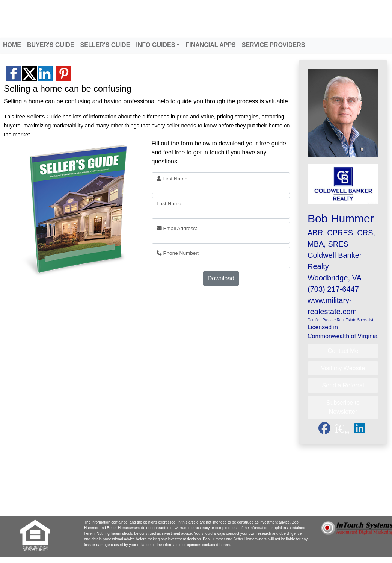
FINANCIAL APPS (210, 45)
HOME (12, 45)
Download (221, 278)
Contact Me (343, 351)
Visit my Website (343, 368)
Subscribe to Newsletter (343, 407)
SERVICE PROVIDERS (274, 45)
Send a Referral (343, 385)
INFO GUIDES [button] (155, 45)
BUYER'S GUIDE (51, 45)
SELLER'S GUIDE (105, 45)
